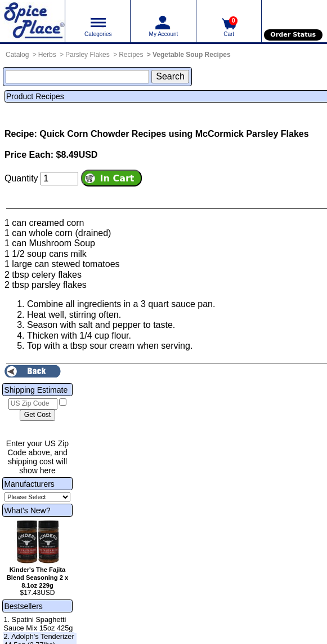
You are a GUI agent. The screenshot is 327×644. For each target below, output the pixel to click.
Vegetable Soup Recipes (192, 55)
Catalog (17, 55)
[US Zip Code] (33, 404)
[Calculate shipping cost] (37, 415)
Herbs (47, 55)
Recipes (131, 55)
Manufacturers (29, 484)
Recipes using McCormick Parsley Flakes (220, 134)
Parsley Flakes (88, 55)
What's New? (27, 510)
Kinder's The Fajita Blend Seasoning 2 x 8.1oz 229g (37, 578)
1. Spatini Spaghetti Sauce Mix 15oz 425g (38, 624)
